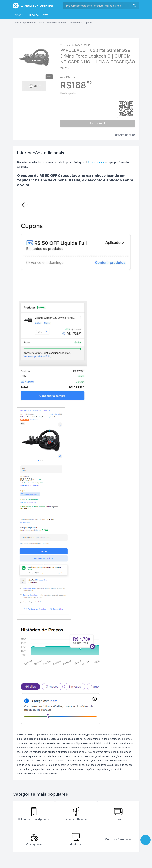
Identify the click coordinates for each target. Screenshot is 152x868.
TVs (118, 814)
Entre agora (96, 162)
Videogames (34, 839)
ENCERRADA (98, 123)
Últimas (19, 15)
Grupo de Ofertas (38, 15)
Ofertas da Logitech (55, 23)
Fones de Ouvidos (76, 814)
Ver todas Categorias (118, 839)
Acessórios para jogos (80, 23)
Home (16, 23)
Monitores (76, 839)
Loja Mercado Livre (32, 23)
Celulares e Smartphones (34, 814)
